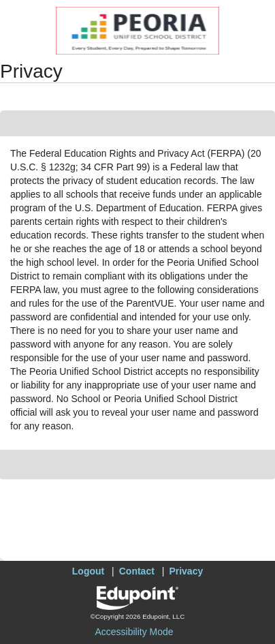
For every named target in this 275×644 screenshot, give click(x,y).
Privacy (186, 571)
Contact (137, 571)
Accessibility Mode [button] (134, 632)
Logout (88, 571)
